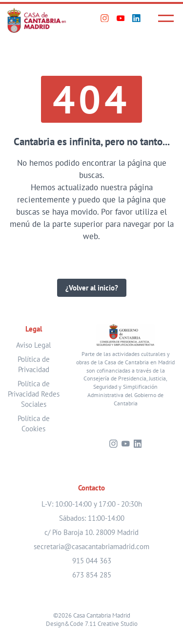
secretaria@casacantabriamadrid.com (91, 546)
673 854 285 (92, 575)
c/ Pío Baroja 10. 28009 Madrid (91, 532)
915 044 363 (92, 561)
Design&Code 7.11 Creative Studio (92, 623)
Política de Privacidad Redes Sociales (34, 394)
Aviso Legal (33, 345)
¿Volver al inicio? (92, 288)
